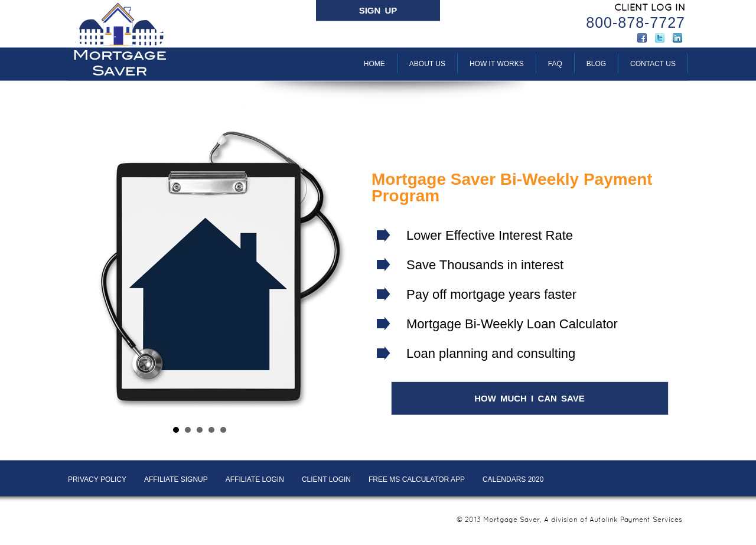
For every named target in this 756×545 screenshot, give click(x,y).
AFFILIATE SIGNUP (176, 479)
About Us (427, 64)
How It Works (497, 64)
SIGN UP (378, 10)
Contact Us (653, 64)
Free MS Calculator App (417, 479)
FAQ (555, 64)
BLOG (596, 64)
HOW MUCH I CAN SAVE (529, 398)
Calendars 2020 (513, 479)
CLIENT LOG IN (650, 7)
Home (374, 64)
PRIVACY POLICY (97, 479)
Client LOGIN (326, 479)
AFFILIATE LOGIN (255, 479)
